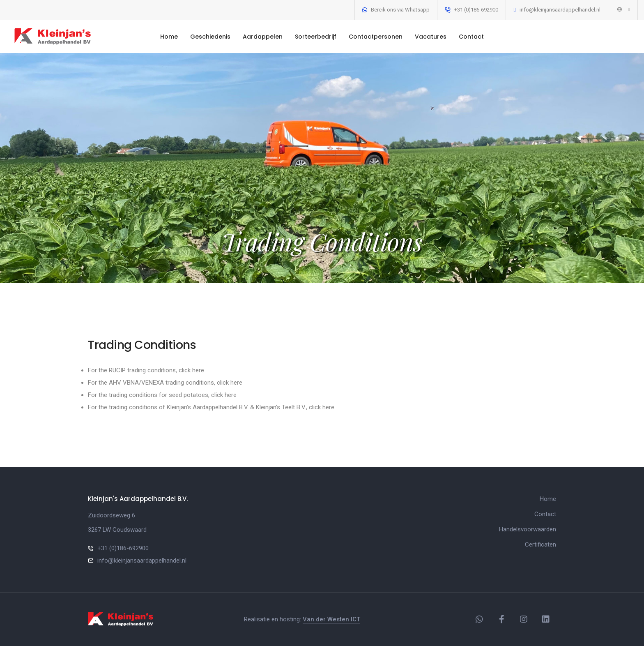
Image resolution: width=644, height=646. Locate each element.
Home (169, 37)
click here (191, 370)
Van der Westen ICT (331, 619)
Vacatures (431, 37)
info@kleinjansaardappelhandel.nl (560, 10)
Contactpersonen (376, 37)
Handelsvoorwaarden (528, 529)
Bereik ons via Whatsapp (400, 10)
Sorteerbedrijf (316, 37)
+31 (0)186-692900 (476, 10)
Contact (471, 37)
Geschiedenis (210, 37)
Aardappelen (263, 37)
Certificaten (540, 544)
